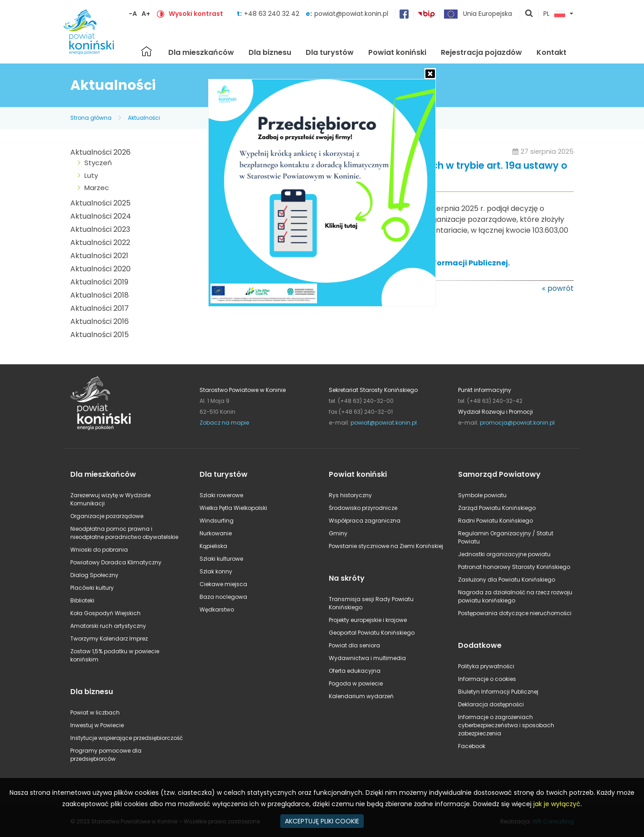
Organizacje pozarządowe (107, 516)
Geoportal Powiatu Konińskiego (372, 633)
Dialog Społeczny (94, 575)
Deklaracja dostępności (491, 704)
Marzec (97, 188)
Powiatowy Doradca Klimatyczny (116, 562)
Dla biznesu (270, 52)
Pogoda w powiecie (356, 683)
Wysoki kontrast (196, 14)
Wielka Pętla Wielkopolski (233, 508)
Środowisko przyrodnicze (363, 508)
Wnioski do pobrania (99, 550)
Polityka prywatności (486, 666)
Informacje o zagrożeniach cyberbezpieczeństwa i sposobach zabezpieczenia (506, 725)
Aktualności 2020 (100, 269)
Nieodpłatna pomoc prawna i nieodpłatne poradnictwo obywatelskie (124, 533)
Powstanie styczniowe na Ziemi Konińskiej (386, 546)
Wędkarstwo (217, 609)
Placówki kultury (92, 588)
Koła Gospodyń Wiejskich (105, 613)
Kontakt (551, 52)
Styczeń (98, 163)
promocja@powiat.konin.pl (517, 423)
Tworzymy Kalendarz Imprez (109, 639)
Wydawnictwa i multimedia (367, 658)
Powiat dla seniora (354, 645)
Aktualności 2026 (100, 152)
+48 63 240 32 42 (273, 14)
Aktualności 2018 (100, 295)
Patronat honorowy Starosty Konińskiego (514, 567)
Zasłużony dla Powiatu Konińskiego (507, 580)
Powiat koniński (397, 52)
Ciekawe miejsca (223, 584)
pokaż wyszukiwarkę (529, 14)
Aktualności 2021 (99, 256)
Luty (91, 175)
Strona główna (146, 51)
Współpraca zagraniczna (365, 521)
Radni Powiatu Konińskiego (495, 521)
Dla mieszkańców (201, 52)
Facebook (472, 746)
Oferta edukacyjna (355, 671)
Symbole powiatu (482, 495)
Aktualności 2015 (100, 335)
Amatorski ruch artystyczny (108, 626)
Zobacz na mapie (224, 423)
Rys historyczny (350, 495)
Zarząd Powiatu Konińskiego (497, 508)
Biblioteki (82, 600)
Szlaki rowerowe (221, 495)
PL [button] (554, 14)
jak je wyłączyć (557, 804)
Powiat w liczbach (95, 712)
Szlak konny (216, 571)
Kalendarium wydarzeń (361, 696)
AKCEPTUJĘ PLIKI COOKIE (322, 821)
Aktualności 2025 (100, 203)
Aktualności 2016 (100, 321)
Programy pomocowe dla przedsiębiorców (106, 755)
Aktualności (144, 118)
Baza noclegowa (223, 597)
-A (133, 14)
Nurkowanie (216, 533)
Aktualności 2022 (100, 242)
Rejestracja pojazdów (481, 52)
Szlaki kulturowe (221, 559)
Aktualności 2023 (100, 229)
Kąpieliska (213, 546)
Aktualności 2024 (101, 216)
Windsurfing (217, 521)
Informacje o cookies (487, 679)
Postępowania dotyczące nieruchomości (515, 613)
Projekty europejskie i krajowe (368, 620)
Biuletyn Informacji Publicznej (498, 692)
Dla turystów (330, 52)
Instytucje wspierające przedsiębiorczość (127, 738)
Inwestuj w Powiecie (97, 725)
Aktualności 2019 (99, 282)
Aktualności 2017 (100, 308)
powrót (561, 288)
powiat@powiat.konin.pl (351, 14)
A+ (146, 14)
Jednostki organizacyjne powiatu (504, 554)
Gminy (338, 533)
